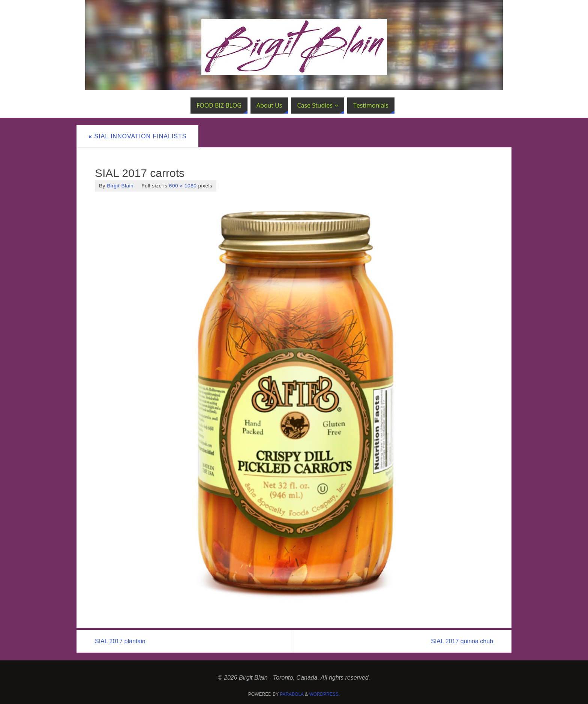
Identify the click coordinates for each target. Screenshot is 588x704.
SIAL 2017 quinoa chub (462, 641)
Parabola (292, 694)
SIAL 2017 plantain (120, 641)
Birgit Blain (120, 186)
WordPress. (324, 694)
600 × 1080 (183, 186)
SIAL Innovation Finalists (137, 136)
